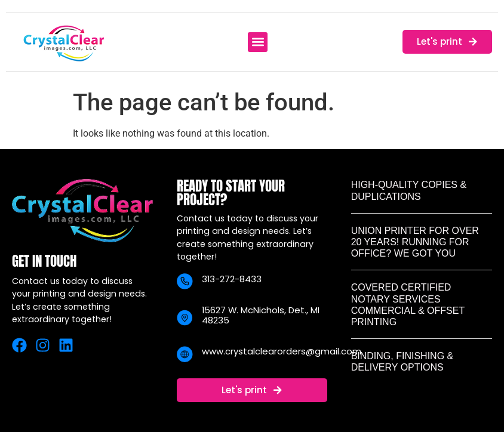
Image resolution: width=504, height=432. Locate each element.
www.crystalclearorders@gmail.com (282, 351)
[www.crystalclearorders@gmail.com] (185, 354)
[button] (258, 42)
